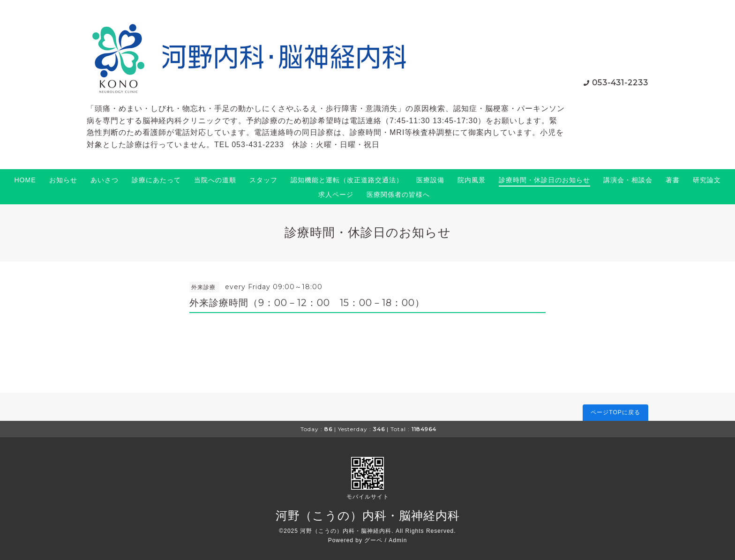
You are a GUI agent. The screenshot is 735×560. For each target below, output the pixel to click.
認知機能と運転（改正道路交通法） (347, 180)
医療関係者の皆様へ (398, 194)
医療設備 (430, 180)
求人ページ (336, 194)
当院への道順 (215, 180)
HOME (25, 180)
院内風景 (472, 180)
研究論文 (707, 180)
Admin (398, 540)
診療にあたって (156, 180)
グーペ (373, 540)
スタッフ (263, 180)
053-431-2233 (620, 83)
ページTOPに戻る (615, 412)
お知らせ (63, 180)
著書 (673, 180)
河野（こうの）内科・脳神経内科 (368, 515)
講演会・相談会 (628, 180)
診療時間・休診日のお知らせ (544, 180)
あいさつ (105, 180)
